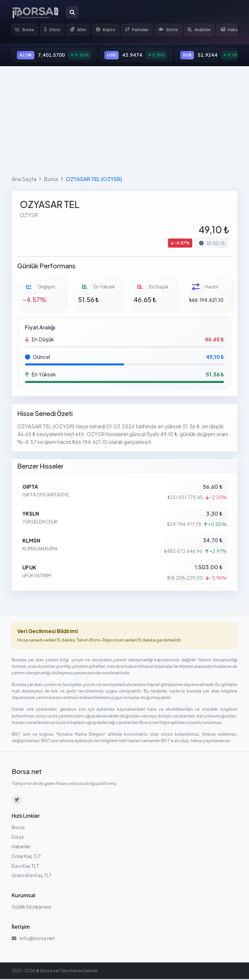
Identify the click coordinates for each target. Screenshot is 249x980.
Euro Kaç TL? (25, 867)
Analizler (205, 30)
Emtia (173, 30)
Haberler (21, 848)
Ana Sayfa (24, 180)
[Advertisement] (124, 120)
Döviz (54, 30)
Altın (80, 30)
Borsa (25, 30)
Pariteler (141, 30)
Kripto (109, 30)
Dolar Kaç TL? (26, 857)
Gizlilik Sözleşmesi (31, 908)
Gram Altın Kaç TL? (31, 876)
